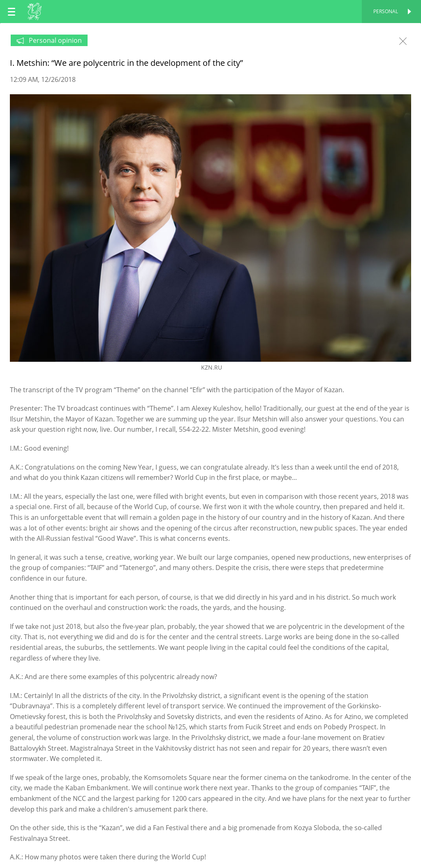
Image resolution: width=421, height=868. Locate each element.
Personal (386, 11)
